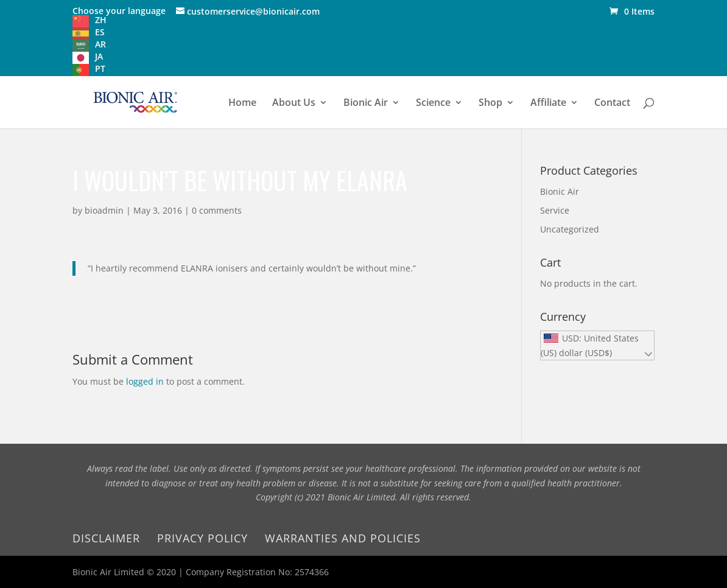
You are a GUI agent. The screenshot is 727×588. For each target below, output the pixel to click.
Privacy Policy (202, 538)
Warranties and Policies (343, 538)
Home (242, 103)
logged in (145, 381)
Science (433, 103)
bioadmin (104, 210)
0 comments (217, 210)
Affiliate (548, 103)
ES (100, 32)
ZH (101, 20)
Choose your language (119, 11)
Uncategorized (570, 229)
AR (100, 44)
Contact (612, 103)
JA (99, 56)
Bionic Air (366, 103)
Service (555, 210)
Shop (490, 103)
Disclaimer (106, 538)
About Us (294, 103)
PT (100, 68)
